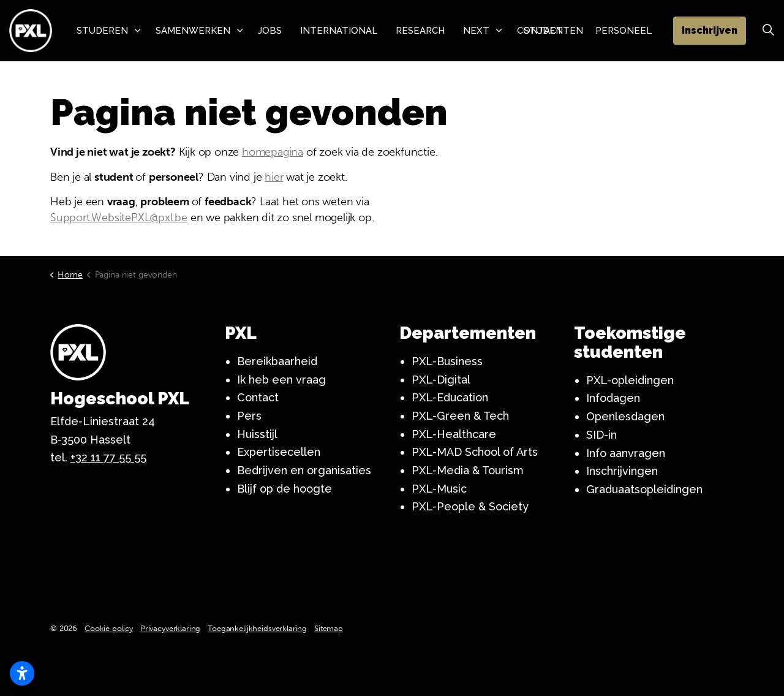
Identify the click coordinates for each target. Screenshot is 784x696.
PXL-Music (439, 489)
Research (420, 31)
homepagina (273, 152)
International (339, 31)
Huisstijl (257, 434)
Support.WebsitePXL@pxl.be (119, 217)
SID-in (601, 435)
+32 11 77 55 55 (108, 457)
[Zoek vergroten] (768, 31)
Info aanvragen (626, 453)
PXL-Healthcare (454, 434)
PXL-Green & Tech (460, 416)
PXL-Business (447, 361)
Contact (258, 397)
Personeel (624, 31)
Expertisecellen (279, 452)
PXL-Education (450, 397)
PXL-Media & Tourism (468, 470)
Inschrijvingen (622, 471)
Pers (249, 416)
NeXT (476, 31)
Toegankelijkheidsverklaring (257, 628)
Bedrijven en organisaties (304, 470)
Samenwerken (193, 31)
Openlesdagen (625, 416)
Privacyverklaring (170, 628)
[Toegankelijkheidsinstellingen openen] (22, 673)
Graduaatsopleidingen (644, 489)
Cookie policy (109, 628)
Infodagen (613, 398)
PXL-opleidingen (630, 380)
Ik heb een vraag (281, 380)
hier (274, 177)
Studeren (102, 31)
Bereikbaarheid (277, 361)
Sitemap (329, 628)
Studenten (553, 31)
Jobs (270, 31)
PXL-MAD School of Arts (475, 452)
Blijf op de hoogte (285, 489)
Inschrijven (710, 31)
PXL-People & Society (470, 506)
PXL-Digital (441, 380)
